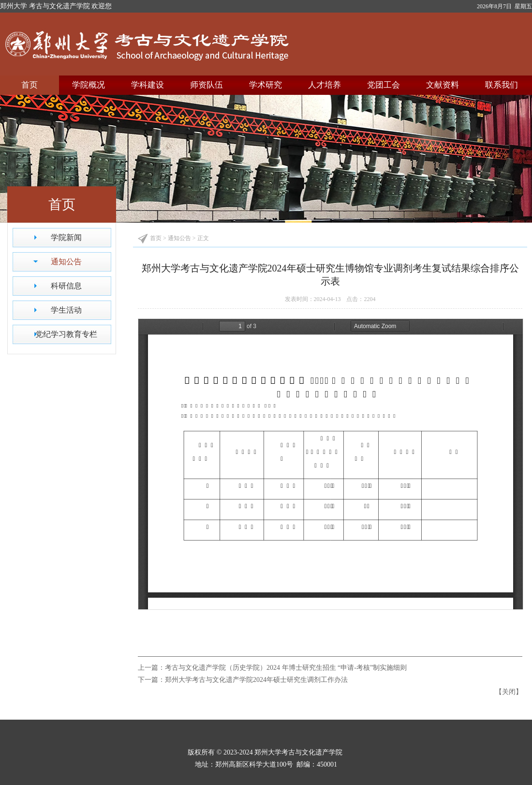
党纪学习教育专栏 (66, 334)
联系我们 (502, 85)
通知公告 (66, 262)
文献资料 (443, 85)
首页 (30, 85)
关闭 (509, 692)
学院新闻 (66, 237)
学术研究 (266, 85)
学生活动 (66, 310)
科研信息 (66, 286)
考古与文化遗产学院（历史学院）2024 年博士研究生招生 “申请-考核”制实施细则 (286, 668)
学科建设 (148, 85)
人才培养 (325, 85)
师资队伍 (207, 85)
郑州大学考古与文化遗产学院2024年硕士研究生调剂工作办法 (256, 680)
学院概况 (89, 85)
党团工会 (384, 85)
